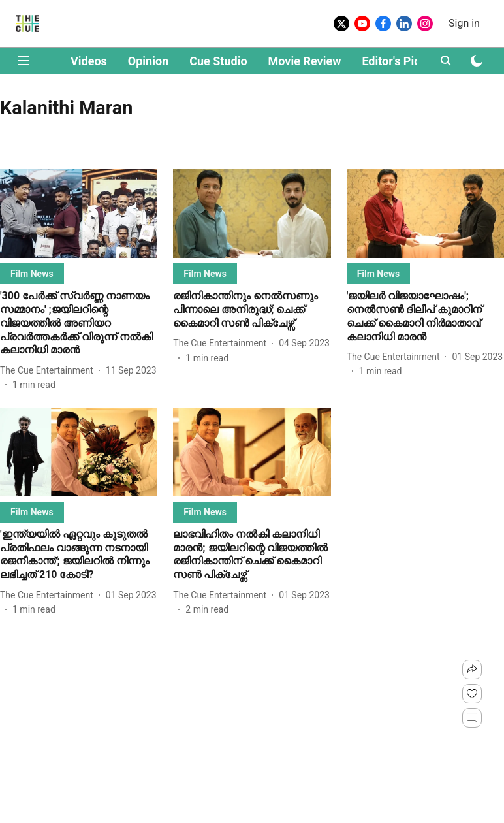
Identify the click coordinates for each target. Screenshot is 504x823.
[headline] (79, 323)
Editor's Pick (394, 61)
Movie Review (305, 61)
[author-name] (49, 371)
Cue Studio (218, 61)
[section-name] (32, 273)
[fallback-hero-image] (79, 214)
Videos (89, 61)
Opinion (148, 61)
